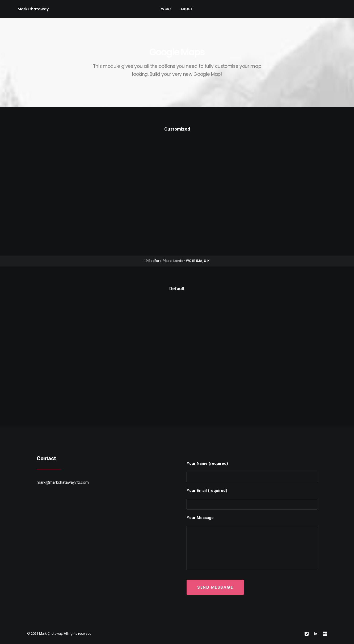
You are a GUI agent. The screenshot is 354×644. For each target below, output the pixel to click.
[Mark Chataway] (25, 9)
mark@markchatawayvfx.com (63, 482)
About (187, 9)
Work (166, 9)
